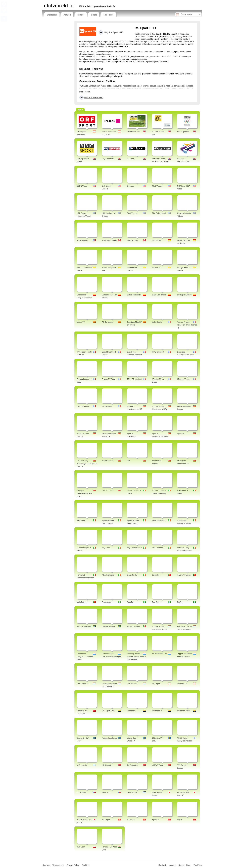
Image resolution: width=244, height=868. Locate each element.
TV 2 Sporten (133, 765)
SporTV (130, 602)
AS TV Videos (108, 322)
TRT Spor (106, 820)
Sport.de (181, 433)
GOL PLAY (157, 240)
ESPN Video (82, 186)
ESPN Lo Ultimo (134, 626)
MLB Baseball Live (160, 654)
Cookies (85, 865)
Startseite (52, 15)
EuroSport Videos (184, 295)
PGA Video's (132, 213)
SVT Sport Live (108, 711)
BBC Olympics (183, 132)
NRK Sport (106, 765)
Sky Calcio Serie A (135, 548)
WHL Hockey (132, 240)
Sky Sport (106, 548)
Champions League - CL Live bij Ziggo (85, 657)
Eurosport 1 (132, 711)
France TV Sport (109, 379)
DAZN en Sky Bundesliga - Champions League (87, 464)
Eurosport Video (184, 711)
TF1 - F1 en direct (134, 379)
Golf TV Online (108, 491)
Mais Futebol (82, 602)
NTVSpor (131, 820)
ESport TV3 (157, 268)
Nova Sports (132, 792)
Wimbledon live (133, 132)
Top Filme (108, 15)
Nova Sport (107, 792)
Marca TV (81, 322)
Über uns (46, 865)
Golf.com (131, 186)
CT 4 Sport (81, 792)
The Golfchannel (159, 213)
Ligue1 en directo (159, 295)
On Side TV (182, 684)
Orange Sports (83, 406)
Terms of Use (58, 865)
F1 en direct (107, 406)
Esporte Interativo (84, 626)
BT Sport (131, 159)
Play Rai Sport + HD (94, 97)
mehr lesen (85, 92)
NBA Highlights (108, 575)
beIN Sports (157, 322)
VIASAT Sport (158, 765)
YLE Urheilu (82, 765)
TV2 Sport (156, 684)
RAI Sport (81, 520)
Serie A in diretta (159, 520)
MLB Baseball (108, 461)
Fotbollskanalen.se (110, 738)
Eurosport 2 (157, 711)
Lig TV (180, 820)
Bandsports (107, 602)
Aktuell (67, 15)
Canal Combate (108, 626)
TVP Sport (81, 847)
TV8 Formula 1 (158, 548)
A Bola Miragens (184, 575)
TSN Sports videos (110, 240)
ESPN (180, 602)
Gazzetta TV (132, 575)
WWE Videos (82, 240)
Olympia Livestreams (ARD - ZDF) (85, 493)
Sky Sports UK (108, 159)
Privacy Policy (73, 865)
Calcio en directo (134, 295)
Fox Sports (157, 602)
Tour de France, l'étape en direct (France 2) (187, 325)
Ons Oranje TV (83, 684)
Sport (94, 15)
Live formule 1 (133, 684)
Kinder (81, 15)
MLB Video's (157, 186)
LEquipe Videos (184, 379)
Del (129, 461)
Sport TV (156, 575)
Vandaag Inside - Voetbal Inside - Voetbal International (137, 657)
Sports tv (156, 820)
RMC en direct (158, 352)
